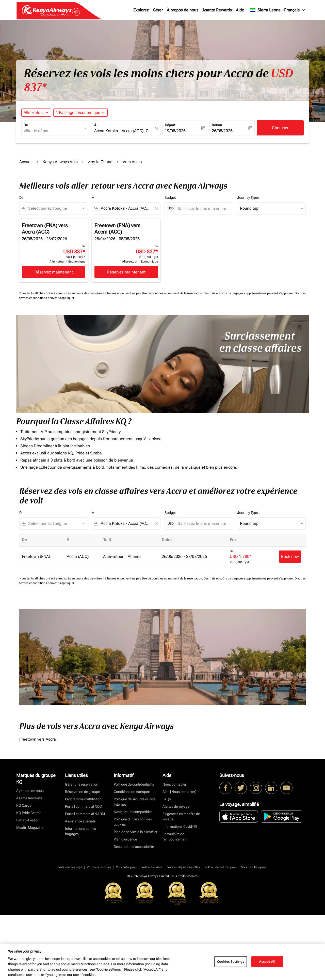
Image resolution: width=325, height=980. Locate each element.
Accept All (267, 961)
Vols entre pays (126, 932)
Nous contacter (174, 849)
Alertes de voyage (176, 871)
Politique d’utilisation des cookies (133, 887)
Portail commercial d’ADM (85, 879)
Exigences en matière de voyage (181, 882)
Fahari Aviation (28, 885)
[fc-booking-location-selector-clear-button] (157, 128)
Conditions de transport (132, 857)
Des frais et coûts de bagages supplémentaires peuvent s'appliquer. (249, 293)
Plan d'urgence (125, 904)
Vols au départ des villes (184, 932)
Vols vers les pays (70, 932)
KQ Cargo (24, 870)
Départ (170, 125)
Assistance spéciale (80, 886)
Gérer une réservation (82, 849)
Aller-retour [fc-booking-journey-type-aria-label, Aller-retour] (34, 112)
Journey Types (248, 197)
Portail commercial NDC (83, 871)
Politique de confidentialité (134, 849)
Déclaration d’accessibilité (134, 912)
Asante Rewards (217, 10)
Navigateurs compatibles (133, 877)
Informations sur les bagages (80, 896)
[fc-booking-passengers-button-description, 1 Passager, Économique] (78, 113)
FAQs (167, 864)
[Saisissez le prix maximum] (203, 209)
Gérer (158, 10)
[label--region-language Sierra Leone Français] (278, 10)
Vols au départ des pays (221, 932)
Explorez (141, 10)
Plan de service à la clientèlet (135, 897)
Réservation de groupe (82, 857)
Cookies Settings (231, 961)
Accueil (26, 162)
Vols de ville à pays (254, 932)
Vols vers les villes (99, 932)
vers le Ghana (100, 162)
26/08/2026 (222, 131)
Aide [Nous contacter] (180, 857)
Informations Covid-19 (180, 892)
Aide (240, 10)
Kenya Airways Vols (60, 162)
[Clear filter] (156, 208)
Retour (217, 125)
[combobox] (53, 131)
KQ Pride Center (28, 878)
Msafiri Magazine (30, 893)
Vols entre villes (152, 932)
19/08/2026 (175, 131)
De (26, 125)
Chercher (280, 128)
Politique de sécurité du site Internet (135, 867)
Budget (170, 197)
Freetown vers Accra (38, 804)
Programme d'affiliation (83, 864)
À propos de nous (183, 10)
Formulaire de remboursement (175, 902)
